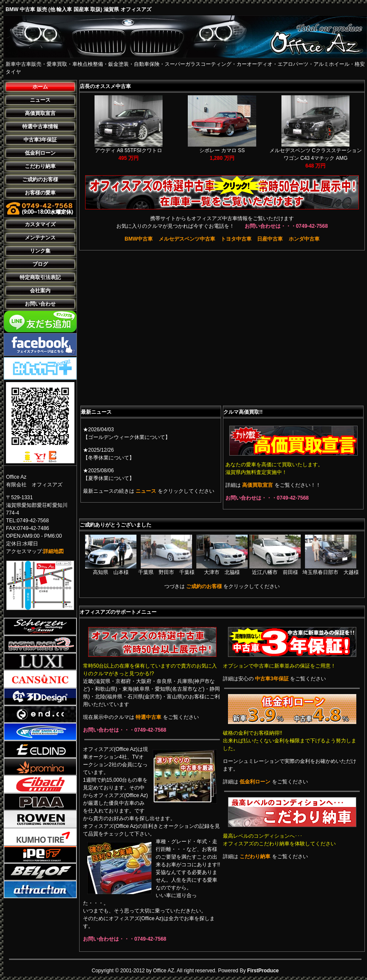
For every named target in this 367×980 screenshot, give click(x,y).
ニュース (40, 100)
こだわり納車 (40, 166)
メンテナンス (40, 238)
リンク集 (40, 251)
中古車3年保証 (40, 140)
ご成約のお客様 (40, 180)
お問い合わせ (40, 304)
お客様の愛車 (40, 193)
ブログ (40, 264)
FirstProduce (263, 971)
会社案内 (40, 291)
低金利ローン (40, 153)
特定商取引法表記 (40, 277)
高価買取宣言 (40, 113)
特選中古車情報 (40, 127)
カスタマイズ (40, 224)
